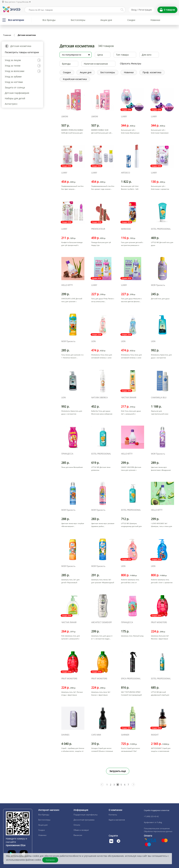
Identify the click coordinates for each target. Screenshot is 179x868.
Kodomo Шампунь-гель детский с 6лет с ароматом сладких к (162, 582)
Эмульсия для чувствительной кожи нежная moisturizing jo (160, 414)
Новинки (155, 20)
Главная (7, 35)
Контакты (113, 815)
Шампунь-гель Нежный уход (132, 636)
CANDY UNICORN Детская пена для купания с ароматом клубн (131, 470)
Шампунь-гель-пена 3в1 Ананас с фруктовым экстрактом (101, 695)
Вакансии (78, 835)
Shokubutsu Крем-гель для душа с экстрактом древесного (72, 414)
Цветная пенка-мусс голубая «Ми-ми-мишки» (73, 525)
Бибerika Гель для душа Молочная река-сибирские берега (102, 414)
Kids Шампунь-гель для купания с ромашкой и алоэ (71, 639)
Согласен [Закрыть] (50, 860)
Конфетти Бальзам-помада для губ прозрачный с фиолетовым (72, 245)
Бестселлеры (78, 20)
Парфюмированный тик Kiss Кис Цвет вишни (72, 188)
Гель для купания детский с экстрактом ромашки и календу (132, 245)
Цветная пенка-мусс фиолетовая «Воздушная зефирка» (161, 470)
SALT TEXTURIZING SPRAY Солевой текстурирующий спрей (131, 695)
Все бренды (49, 20)
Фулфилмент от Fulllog (153, 822)
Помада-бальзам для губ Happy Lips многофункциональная (101, 245)
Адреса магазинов (117, 820)
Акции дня (106, 20)
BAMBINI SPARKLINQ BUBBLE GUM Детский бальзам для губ (72, 133)
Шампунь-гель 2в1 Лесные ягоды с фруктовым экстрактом (72, 695)
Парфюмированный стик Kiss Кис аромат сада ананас (103, 188)
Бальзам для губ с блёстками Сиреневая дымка (160, 133)
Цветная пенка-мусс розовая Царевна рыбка (103, 525)
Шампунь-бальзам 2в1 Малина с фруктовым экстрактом (160, 639)
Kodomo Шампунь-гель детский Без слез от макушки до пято (130, 582)
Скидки (131, 20)
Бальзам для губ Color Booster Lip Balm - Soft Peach (130, 189)
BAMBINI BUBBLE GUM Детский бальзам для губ (101, 131)
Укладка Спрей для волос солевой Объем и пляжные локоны (102, 751)
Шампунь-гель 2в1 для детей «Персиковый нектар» (70, 582)
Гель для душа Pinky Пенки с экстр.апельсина (103, 300)
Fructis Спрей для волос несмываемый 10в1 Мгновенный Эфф (131, 751)
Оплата (77, 825)
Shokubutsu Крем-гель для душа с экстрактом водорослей (161, 358)
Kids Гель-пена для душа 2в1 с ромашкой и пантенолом (131, 414)
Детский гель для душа (160, 299)
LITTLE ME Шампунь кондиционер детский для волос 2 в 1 (131, 526)
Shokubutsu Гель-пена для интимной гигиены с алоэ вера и (102, 358)
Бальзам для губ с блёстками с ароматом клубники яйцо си (160, 189)
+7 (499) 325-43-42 (151, 816)
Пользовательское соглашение (157, 828)
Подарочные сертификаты (86, 815)
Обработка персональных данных (158, 831)
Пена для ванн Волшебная (72, 467)
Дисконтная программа (84, 820)
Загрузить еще (118, 771)
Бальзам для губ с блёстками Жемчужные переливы (130, 133)
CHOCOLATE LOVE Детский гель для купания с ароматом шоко (72, 301)
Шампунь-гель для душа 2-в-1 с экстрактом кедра (102, 637)
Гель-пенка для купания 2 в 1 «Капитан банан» (72, 356)
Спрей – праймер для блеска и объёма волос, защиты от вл (73, 751)
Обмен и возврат (81, 830)
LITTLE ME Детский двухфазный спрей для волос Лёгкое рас (160, 695)
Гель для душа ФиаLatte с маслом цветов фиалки (131, 300)
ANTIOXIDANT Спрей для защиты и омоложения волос (161, 751)
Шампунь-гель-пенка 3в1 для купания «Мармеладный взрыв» (103, 582)
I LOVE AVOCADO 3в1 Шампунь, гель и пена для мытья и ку (162, 526)
